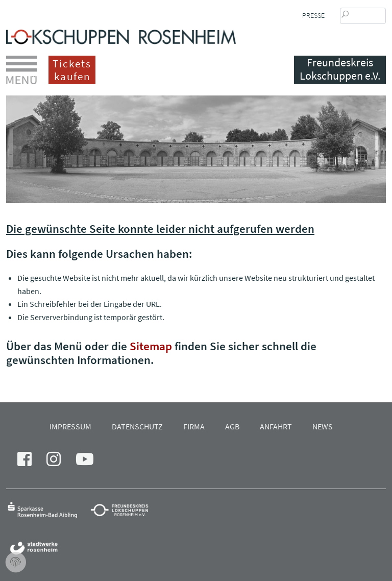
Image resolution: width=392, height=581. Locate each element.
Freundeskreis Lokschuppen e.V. (340, 69)
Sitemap (151, 346)
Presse (313, 15)
